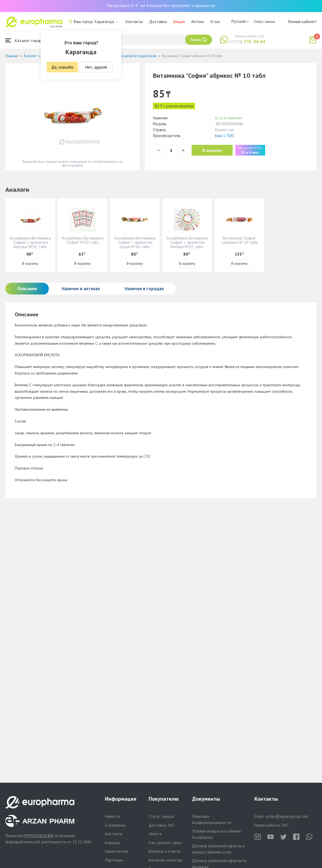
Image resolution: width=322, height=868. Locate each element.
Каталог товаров (26, 40)
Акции (179, 22)
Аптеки (198, 22)
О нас (215, 22)
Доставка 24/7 (162, 825)
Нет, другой (96, 67)
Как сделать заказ (165, 843)
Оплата (155, 834)
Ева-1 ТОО (225, 136)
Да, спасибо (62, 67)
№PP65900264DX (38, 836)
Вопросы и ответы (165, 851)
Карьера (112, 843)
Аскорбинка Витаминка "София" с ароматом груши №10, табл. (135, 242)
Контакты (134, 22)
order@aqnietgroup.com (287, 816)
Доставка (158, 22)
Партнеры (114, 860)
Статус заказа (264, 21)
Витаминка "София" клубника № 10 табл (240, 240)
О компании (115, 825)
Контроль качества (166, 860)
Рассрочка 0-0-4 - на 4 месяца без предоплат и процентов (161, 5)
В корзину (212, 150)
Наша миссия (116, 851)
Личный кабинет (302, 22)
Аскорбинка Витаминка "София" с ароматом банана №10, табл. (187, 242)
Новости (112, 816)
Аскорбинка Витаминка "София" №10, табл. (83, 240)
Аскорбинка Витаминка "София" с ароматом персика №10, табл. (30, 242)
